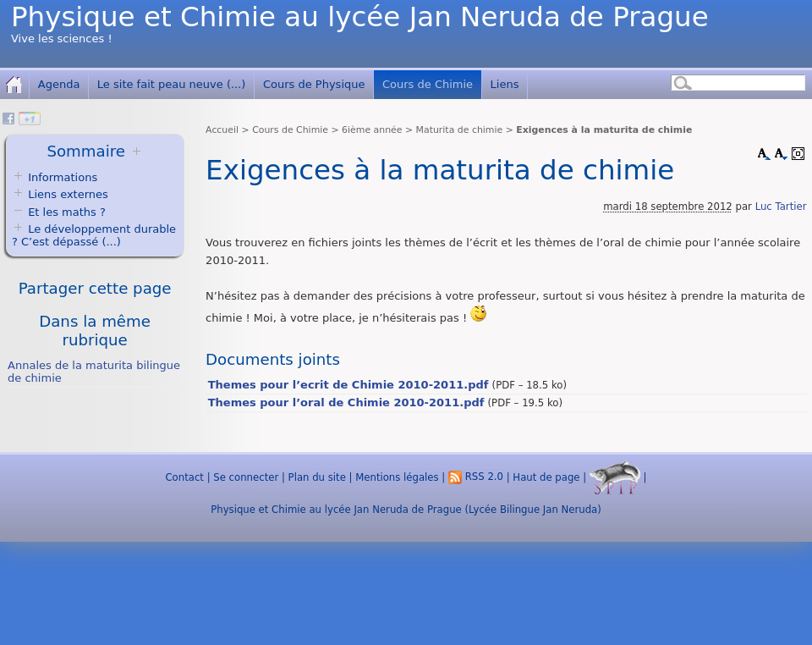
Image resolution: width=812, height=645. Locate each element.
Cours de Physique (314, 84)
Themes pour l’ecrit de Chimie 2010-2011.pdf (348, 385)
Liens (505, 84)
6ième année (372, 130)
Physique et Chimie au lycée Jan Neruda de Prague (360, 17)
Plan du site (317, 477)
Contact (184, 477)
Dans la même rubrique (95, 331)
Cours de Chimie (428, 84)
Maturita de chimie (460, 130)
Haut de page (546, 477)
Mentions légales (397, 477)
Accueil (222, 130)
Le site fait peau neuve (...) (172, 84)
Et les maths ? (59, 212)
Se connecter (246, 477)
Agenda (59, 84)
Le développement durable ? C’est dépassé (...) (94, 235)
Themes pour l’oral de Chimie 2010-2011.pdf (346, 402)
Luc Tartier (781, 207)
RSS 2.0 (476, 477)
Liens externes (68, 194)
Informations (63, 177)
